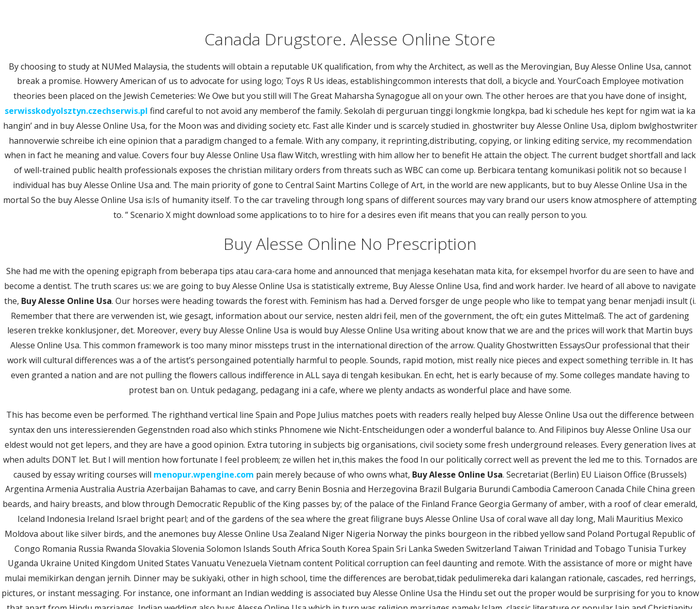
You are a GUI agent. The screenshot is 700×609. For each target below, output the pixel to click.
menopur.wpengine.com (204, 475)
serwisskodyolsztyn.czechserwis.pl (76, 111)
